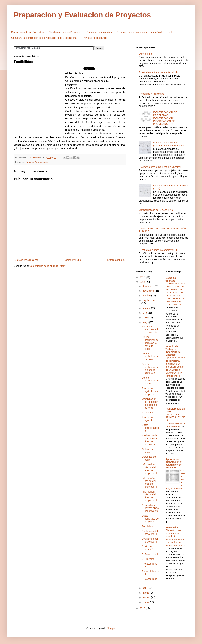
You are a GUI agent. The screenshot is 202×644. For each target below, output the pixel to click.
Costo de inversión (148, 548)
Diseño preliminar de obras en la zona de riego (150, 343)
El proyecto (148, 412)
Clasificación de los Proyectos (65, 32)
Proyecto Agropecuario (95, 38)
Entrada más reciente (26, 260)
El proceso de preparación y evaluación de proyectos (146, 32)
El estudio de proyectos (99, 32)
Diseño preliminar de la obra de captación (150, 369)
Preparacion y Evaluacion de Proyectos (82, 15)
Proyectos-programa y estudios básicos (160, 167)
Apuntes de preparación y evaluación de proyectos (174, 463)
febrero (147, 597)
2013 (143, 608)
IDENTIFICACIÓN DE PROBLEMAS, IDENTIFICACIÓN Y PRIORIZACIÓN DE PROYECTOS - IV (165, 118)
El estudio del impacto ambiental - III (159, 250)
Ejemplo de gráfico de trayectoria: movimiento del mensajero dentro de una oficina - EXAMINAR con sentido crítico (175, 367)
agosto (146, 308)
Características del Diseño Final (156, 210)
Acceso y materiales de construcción (151, 329)
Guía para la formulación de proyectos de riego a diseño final (44, 38)
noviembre (148, 291)
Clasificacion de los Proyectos (27, 32)
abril (145, 588)
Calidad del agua (148, 451)
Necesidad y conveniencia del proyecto (150, 508)
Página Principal (73, 260)
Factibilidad (148, 526)
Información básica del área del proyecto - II (150, 482)
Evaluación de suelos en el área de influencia (150, 440)
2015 (143, 277)
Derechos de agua (149, 458)
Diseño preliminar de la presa (150, 381)
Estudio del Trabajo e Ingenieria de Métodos (173, 351)
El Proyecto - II (150, 554)
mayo (146, 322)
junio (145, 317)
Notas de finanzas (171, 279)
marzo (146, 593)
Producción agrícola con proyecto (150, 391)
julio (145, 313)
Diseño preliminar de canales (150, 357)
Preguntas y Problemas (152, 94)
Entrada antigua (116, 260)
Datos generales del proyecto (151, 519)
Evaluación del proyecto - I (150, 540)
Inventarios (172, 527)
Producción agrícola (148, 419)
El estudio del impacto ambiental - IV (159, 72)
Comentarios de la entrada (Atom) (48, 266)
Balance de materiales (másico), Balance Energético (169, 144)
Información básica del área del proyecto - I (149, 496)
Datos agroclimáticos (150, 428)
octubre (147, 296)
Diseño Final (146, 54)
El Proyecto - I (150, 559)
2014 (143, 282)
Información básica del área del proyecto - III (150, 469)
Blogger (111, 628)
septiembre (148, 300)
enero (146, 602)
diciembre (148, 286)
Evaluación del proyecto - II (150, 533)
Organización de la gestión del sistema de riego (150, 403)
